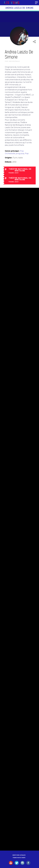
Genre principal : (12, 151)
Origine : (9, 158)
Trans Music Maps (19, 858)
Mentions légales (19, 855)
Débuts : (9, 162)
